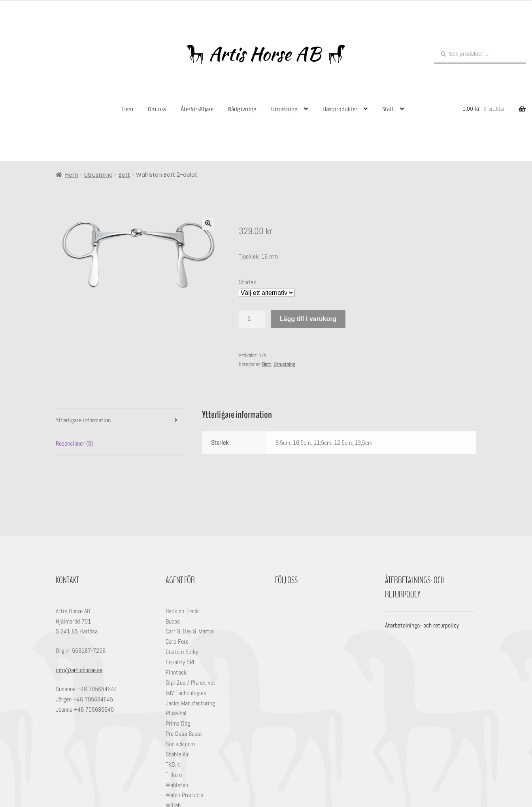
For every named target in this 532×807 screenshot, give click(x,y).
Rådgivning (242, 109)
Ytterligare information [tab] (83, 420)
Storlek (247, 282)
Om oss (157, 109)
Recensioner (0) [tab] (75, 443)
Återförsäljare (197, 109)
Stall (388, 109)
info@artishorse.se (79, 670)
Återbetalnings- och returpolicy (422, 625)
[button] (208, 223)
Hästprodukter (340, 109)
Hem (128, 109)
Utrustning (284, 109)
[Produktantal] (252, 319)
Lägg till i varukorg (308, 319)
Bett (124, 175)
